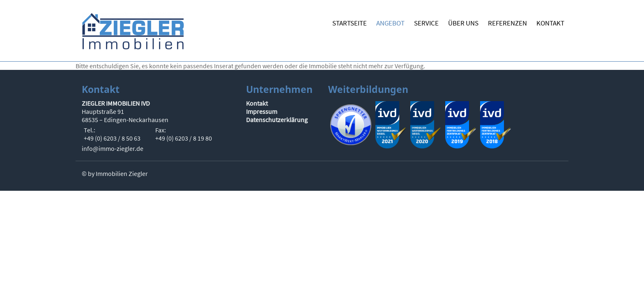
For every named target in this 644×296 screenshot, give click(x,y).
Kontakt (257, 103)
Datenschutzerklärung (277, 120)
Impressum (262, 111)
